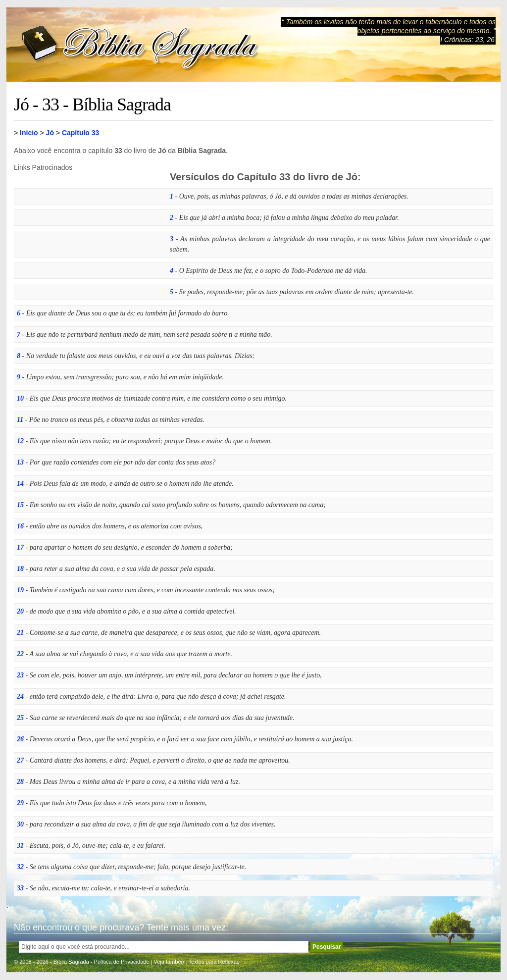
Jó (50, 133)
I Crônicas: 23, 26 (467, 40)
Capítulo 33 (80, 133)
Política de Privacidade (122, 962)
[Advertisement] (88, 233)
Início (29, 133)
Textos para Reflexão (214, 962)
